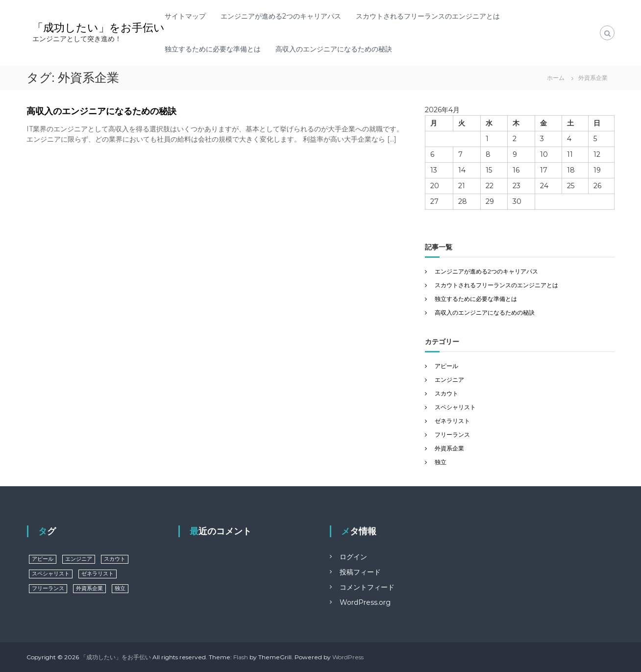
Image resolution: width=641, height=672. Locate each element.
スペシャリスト (455, 407)
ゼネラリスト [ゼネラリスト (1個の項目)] (98, 574)
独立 (441, 462)
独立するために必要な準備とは (213, 49)
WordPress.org (365, 602)
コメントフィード (367, 587)
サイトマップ (185, 16)
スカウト (446, 393)
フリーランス (452, 435)
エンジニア (449, 380)
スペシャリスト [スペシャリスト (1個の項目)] (51, 574)
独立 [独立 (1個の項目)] (120, 588)
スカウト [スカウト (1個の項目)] (115, 559)
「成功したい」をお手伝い (99, 28)
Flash (241, 657)
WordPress (348, 657)
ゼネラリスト (452, 421)
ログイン (353, 557)
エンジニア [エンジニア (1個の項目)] (79, 559)
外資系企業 (449, 448)
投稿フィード (360, 572)
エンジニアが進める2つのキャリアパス (281, 16)
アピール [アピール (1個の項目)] (43, 559)
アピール (446, 366)
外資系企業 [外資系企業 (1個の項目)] (89, 588)
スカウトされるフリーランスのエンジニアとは (428, 16)
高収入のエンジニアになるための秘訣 (334, 49)
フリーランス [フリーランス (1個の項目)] (48, 588)
